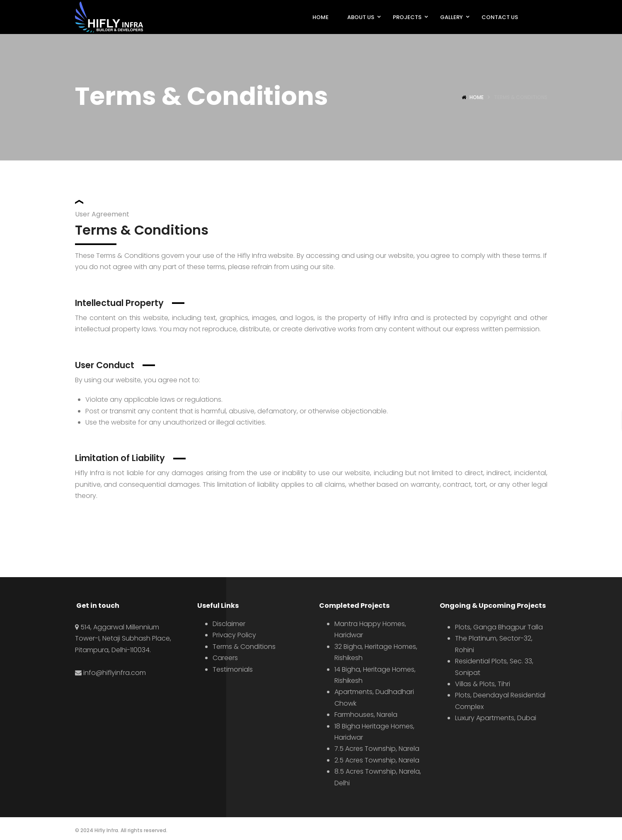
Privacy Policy (234, 635)
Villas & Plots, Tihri (483, 684)
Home (477, 97)
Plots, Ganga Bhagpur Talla (499, 627)
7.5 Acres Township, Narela (377, 749)
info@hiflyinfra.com (115, 673)
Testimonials (233, 669)
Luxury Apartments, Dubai (496, 718)
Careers (225, 658)
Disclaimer (229, 624)
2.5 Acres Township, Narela (377, 760)
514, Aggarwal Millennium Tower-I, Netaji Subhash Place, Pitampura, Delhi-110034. (123, 638)
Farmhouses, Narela (366, 715)
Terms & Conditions (244, 647)
